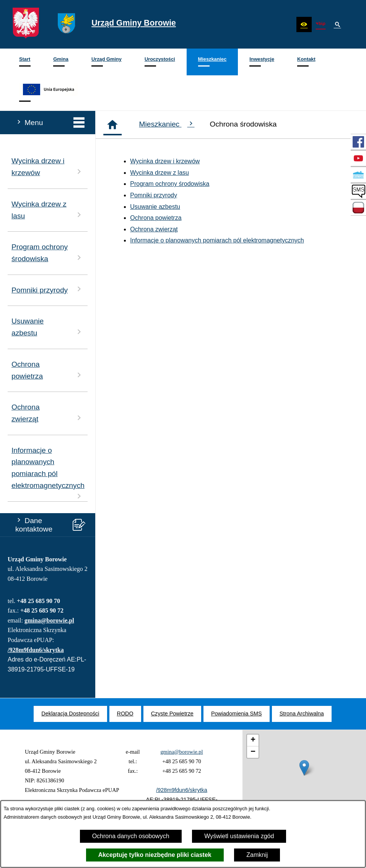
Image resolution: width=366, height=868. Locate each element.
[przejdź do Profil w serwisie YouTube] (358, 158)
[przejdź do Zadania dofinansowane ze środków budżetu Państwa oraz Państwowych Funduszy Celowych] (358, 208)
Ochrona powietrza (156, 218)
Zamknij (257, 855)
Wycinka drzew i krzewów (165, 161)
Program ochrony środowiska (170, 184)
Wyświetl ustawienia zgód (239, 836)
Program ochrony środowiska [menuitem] (48, 253)
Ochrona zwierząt (154, 229)
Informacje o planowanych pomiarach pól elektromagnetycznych (217, 240)
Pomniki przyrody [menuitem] (48, 289)
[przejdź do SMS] (358, 191)
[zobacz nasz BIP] (320, 24)
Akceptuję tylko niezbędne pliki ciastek (155, 855)
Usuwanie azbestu (155, 207)
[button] (304, 24)
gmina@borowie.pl (49, 620)
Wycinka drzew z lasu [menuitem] (48, 210)
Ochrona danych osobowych (131, 836)
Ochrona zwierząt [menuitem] (48, 413)
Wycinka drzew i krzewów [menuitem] (48, 167)
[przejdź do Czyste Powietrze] (358, 175)
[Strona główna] (112, 125)
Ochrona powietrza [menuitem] (48, 370)
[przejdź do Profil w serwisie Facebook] (358, 142)
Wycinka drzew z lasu (159, 173)
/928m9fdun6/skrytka (36, 650)
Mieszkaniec (167, 124)
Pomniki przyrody (154, 195)
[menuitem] (25, 62)
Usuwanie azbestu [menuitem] (48, 327)
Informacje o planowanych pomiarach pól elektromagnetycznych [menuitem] (48, 474)
